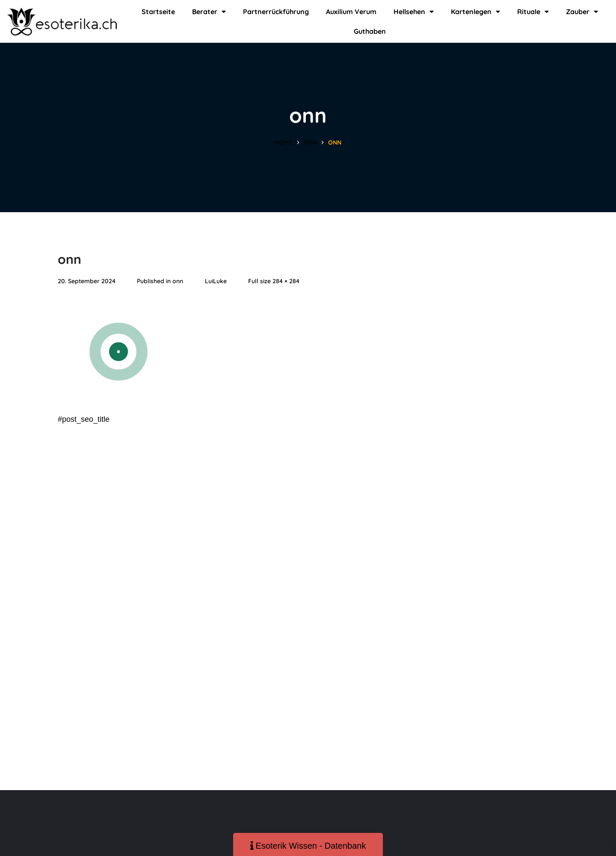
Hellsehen (414, 12)
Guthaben (370, 31)
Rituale (533, 12)
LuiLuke (216, 281)
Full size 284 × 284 (274, 281)
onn (310, 142)
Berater (209, 12)
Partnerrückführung (276, 12)
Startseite (158, 12)
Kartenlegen (475, 12)
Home (284, 142)
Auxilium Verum (351, 12)
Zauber (582, 12)
